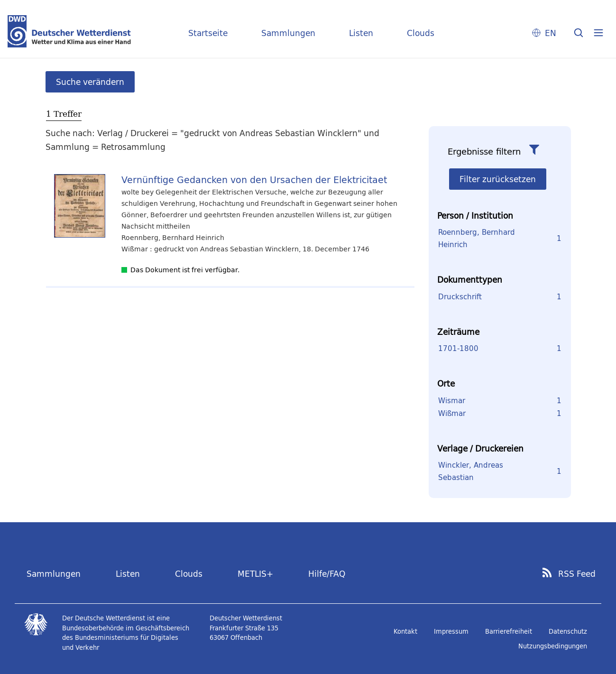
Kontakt (405, 631)
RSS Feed (577, 574)
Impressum (451, 631)
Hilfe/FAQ (327, 574)
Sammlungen (288, 33)
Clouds (421, 33)
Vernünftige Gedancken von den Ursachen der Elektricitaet (254, 180)
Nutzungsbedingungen (553, 646)
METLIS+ (255, 574)
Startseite (208, 33)
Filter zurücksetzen (498, 179)
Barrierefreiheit (509, 631)
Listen (361, 33)
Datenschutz (568, 631)
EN (551, 33)
